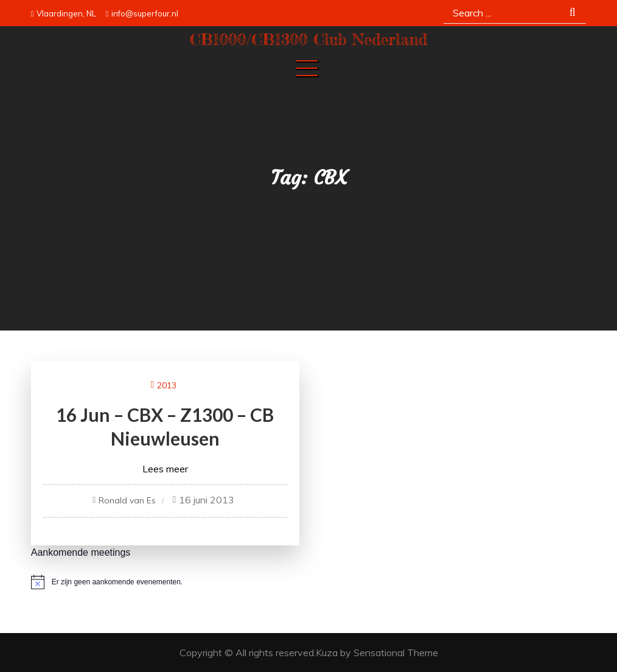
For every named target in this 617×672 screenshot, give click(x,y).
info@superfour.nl (142, 13)
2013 (167, 385)
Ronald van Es (127, 500)
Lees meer (165, 469)
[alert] (309, 582)
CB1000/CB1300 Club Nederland (309, 39)
